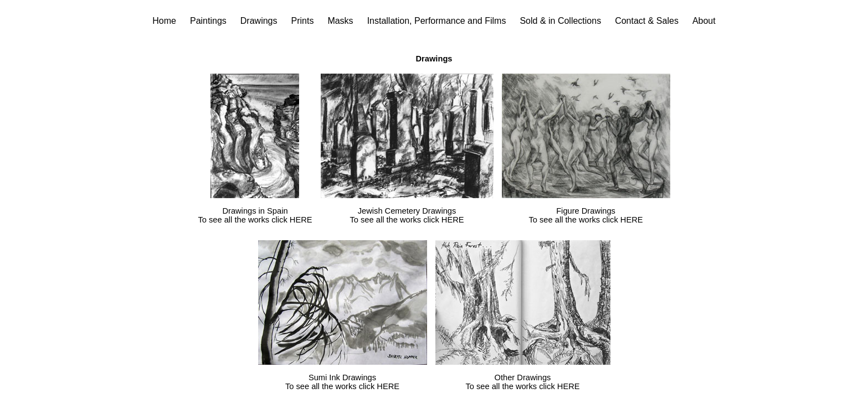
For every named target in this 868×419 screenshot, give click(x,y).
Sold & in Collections (560, 21)
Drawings (259, 21)
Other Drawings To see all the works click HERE (522, 382)
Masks (340, 21)
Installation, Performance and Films (437, 21)
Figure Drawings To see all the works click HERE (585, 215)
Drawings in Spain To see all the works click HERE (255, 215)
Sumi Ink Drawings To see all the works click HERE (342, 382)
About (704, 21)
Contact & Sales (647, 21)
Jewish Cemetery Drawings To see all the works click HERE (407, 215)
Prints (302, 21)
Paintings (208, 21)
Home (164, 21)
